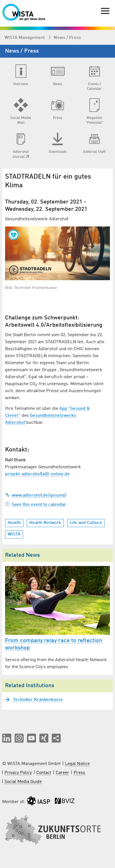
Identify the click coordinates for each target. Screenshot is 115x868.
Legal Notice (77, 764)
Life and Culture (86, 523)
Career (62, 773)
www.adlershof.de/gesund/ (36, 495)
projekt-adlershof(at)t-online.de (37, 474)
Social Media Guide (23, 782)
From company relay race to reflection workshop (54, 644)
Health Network (45, 523)
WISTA (14, 534)
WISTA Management (25, 38)
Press (79, 773)
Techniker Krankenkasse (37, 700)
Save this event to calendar (36, 505)
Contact (44, 773)
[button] (7, 738)
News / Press (67, 38)
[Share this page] (56, 738)
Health (14, 523)
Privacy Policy (18, 773)
